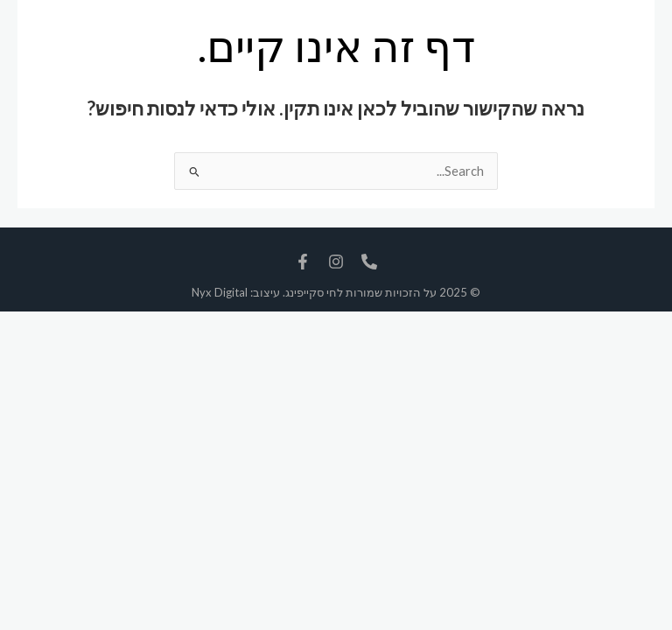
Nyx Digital (220, 292)
